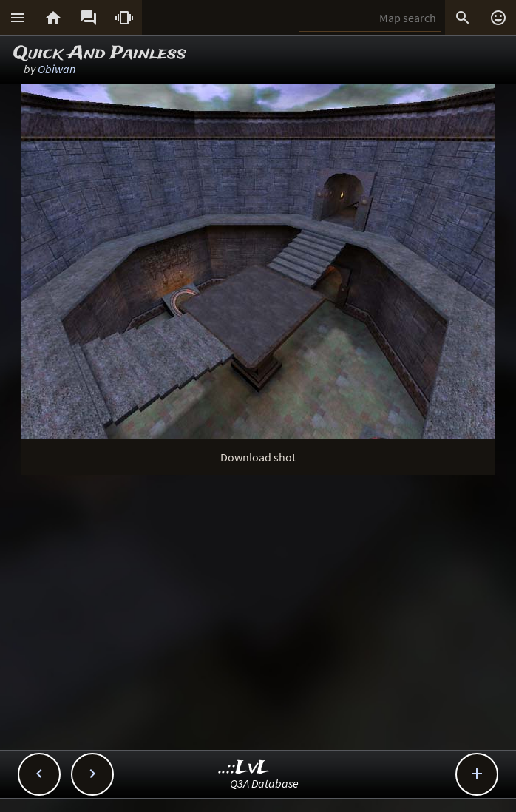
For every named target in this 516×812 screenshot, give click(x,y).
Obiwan (57, 69)
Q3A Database (264, 783)
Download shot (258, 457)
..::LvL (244, 768)
